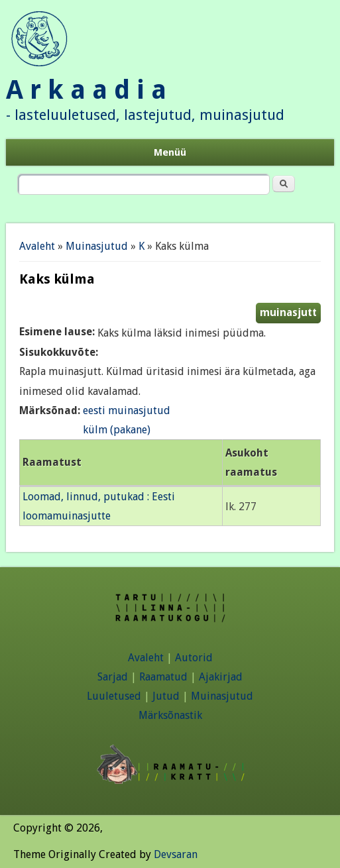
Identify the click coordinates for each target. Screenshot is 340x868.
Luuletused (114, 696)
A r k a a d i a (86, 90)
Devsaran (176, 854)
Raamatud (163, 677)
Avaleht (37, 246)
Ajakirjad (221, 677)
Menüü (170, 152)
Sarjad (113, 677)
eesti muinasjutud (127, 410)
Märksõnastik (170, 715)
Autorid (194, 658)
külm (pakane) (117, 430)
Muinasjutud (97, 246)
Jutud (166, 696)
